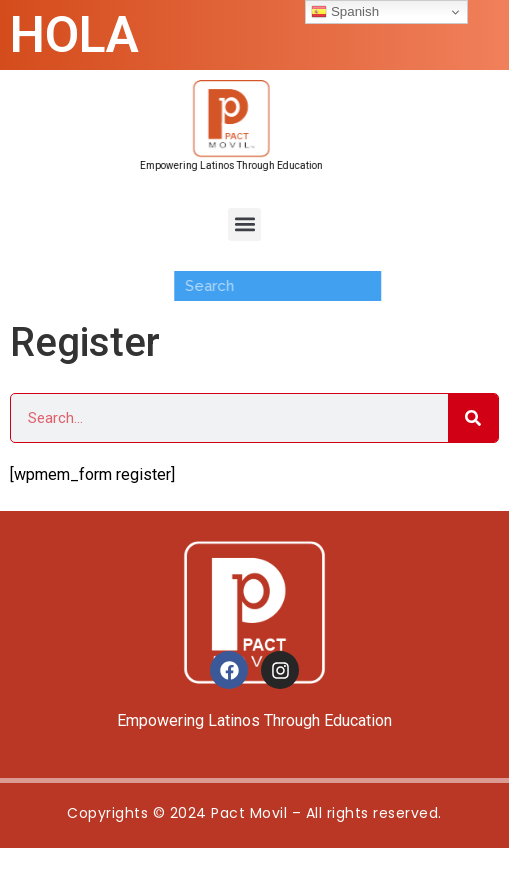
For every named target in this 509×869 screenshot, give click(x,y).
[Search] (473, 418)
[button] (244, 224)
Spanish (345, 12)
